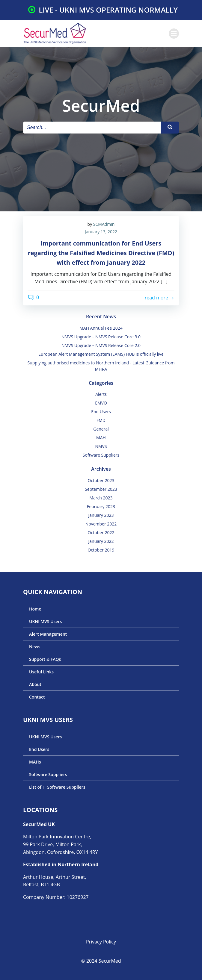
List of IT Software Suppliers (57, 787)
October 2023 (101, 480)
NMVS (101, 446)
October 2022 (101, 533)
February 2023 (101, 506)
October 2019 (101, 550)
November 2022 (101, 524)
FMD (101, 420)
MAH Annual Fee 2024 (101, 328)
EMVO (101, 403)
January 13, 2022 (101, 232)
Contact (37, 697)
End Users (101, 412)
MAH (101, 438)
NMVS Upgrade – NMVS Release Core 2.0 (101, 345)
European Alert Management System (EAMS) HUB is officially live (101, 354)
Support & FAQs (45, 659)
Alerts (101, 394)
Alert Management (48, 634)
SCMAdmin (104, 224)
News (35, 647)
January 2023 (101, 515)
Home (35, 609)
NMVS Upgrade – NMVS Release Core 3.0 (101, 337)
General (101, 429)
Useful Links (41, 672)
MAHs (35, 762)
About (35, 684)
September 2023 (101, 489)
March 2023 (101, 498)
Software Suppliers (101, 455)
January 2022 (101, 541)
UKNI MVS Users (45, 621)
